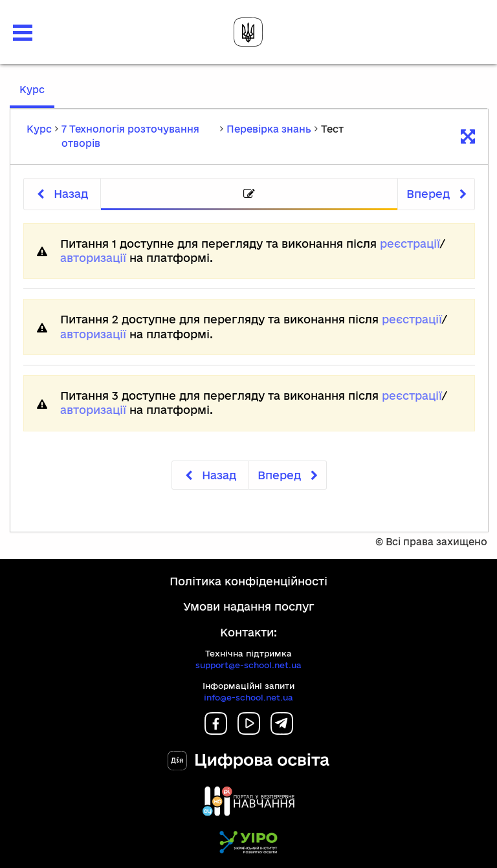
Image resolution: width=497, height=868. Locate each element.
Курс (37, 95)
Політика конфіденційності (248, 581)
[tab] (249, 194)
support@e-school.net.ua (248, 665)
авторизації (93, 258)
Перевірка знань (269, 129)
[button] (23, 33)
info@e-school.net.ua (248, 697)
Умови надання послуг (249, 606)
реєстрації (410, 244)
